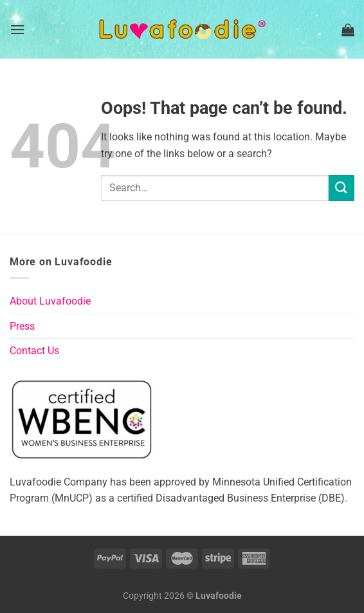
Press (22, 326)
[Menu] (17, 29)
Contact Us (34, 351)
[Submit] (341, 188)
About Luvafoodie (50, 301)
